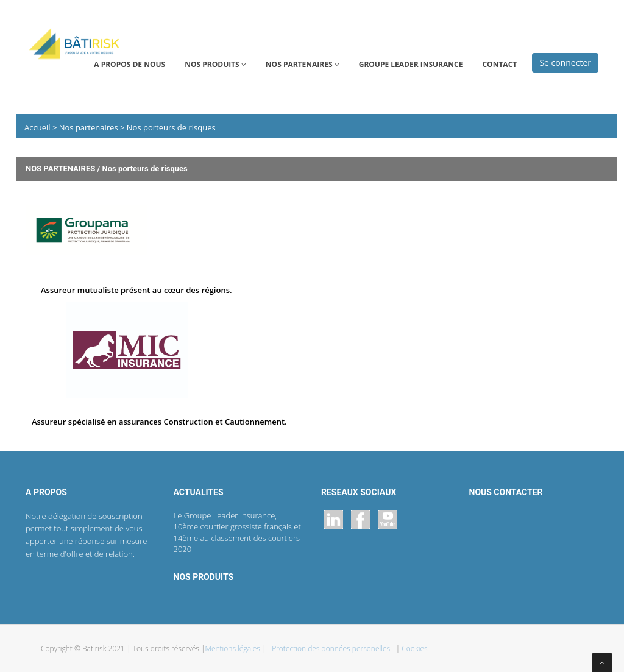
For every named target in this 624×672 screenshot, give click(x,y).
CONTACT (499, 64)
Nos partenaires (90, 127)
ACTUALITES (199, 492)
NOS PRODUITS (215, 64)
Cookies (414, 649)
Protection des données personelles (332, 649)
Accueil (38, 127)
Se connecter (565, 62)
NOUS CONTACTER (506, 492)
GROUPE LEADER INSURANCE (411, 64)
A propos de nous (129, 64)
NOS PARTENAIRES (303, 64)
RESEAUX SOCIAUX (359, 492)
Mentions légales (234, 649)
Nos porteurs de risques (170, 127)
